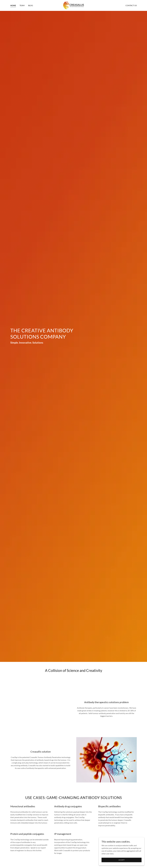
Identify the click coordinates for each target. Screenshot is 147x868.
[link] (73, 5)
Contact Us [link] (131, 5)
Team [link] (22, 5)
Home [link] (13, 5)
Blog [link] (31, 5)
